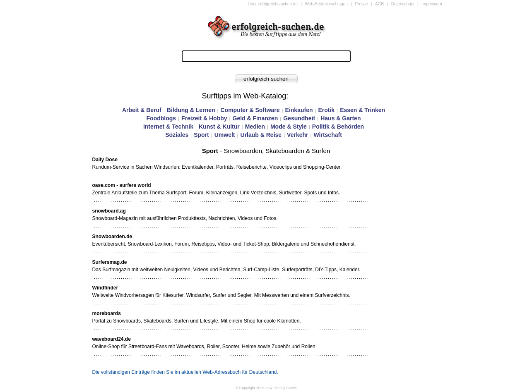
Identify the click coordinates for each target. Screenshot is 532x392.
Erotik (326, 110)
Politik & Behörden (338, 127)
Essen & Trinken (362, 110)
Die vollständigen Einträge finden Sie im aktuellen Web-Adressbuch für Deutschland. (185, 372)
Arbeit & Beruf (142, 110)
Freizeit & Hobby (204, 118)
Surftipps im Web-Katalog (244, 96)
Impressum (432, 4)
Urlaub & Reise (261, 135)
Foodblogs (161, 118)
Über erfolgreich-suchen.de (273, 4)
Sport (201, 135)
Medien (255, 127)
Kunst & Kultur (219, 127)
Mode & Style (289, 127)
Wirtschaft (327, 135)
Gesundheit (299, 118)
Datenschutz (403, 4)
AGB (379, 4)
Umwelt (225, 135)
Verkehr (297, 135)
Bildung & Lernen (191, 110)
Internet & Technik (168, 127)
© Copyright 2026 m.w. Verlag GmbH (266, 388)
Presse (361, 4)
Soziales (177, 135)
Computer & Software (250, 110)
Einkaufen (299, 110)
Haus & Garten (341, 118)
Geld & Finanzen (255, 118)
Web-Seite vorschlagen (326, 4)
